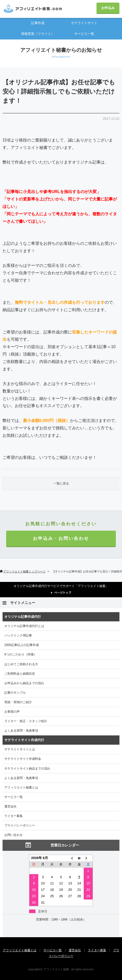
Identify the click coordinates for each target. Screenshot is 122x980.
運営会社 (10, 806)
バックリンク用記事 (18, 635)
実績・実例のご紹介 (18, 702)
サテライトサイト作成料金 (23, 759)
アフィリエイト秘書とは (21, 787)
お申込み (108, 8)
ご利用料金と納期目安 (20, 674)
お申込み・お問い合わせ (61, 538)
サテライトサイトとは (20, 749)
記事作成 (38, 23)
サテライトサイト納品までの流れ (27, 769)
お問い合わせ (14, 835)
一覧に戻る (61, 483)
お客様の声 (12, 712)
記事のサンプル (15, 693)
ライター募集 (14, 816)
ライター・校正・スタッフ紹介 (26, 721)
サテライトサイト (84, 23)
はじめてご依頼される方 (21, 664)
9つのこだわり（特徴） (21, 654)
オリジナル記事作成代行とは (24, 626)
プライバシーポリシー (20, 825)
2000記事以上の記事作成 (22, 645)
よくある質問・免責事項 (21, 731)
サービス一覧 (84, 34)
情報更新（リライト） (38, 34)
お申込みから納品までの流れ (24, 683)
